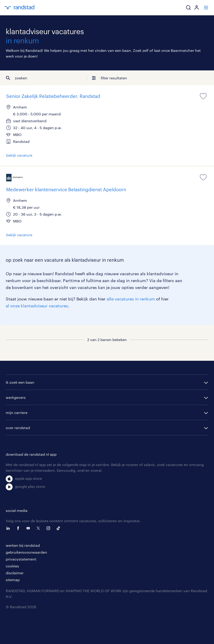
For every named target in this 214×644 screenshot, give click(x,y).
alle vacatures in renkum (131, 299)
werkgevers (16, 397)
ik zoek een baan (20, 382)
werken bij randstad (23, 545)
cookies (12, 566)
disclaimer (15, 573)
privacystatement (21, 559)
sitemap (13, 580)
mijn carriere (17, 412)
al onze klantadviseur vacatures (37, 306)
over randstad (18, 428)
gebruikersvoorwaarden (26, 552)
